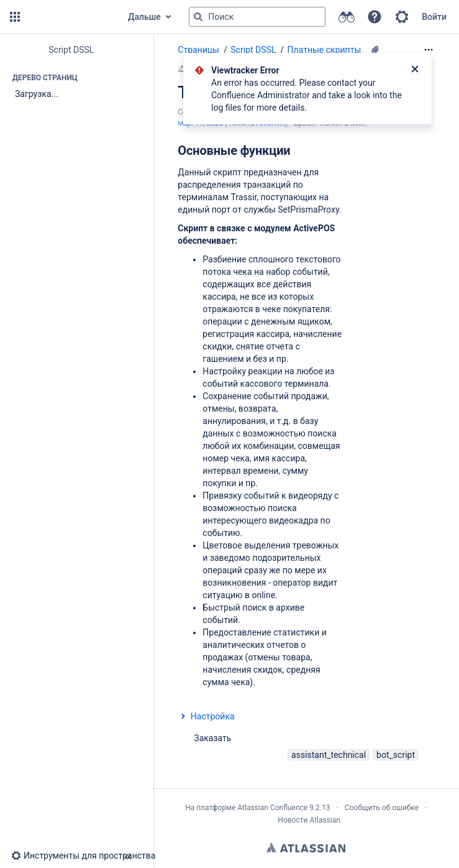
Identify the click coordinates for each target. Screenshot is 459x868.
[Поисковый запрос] (257, 17)
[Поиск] (198, 17)
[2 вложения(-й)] (375, 50)
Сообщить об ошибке (382, 808)
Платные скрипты (325, 50)
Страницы (198, 50)
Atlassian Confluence (272, 808)
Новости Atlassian (309, 820)
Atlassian (306, 847)
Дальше (144, 17)
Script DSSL (253, 50)
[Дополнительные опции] (429, 50)
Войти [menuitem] (434, 17)
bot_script (396, 755)
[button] (15, 17)
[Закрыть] (415, 70)
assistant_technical (329, 755)
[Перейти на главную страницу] (70, 17)
